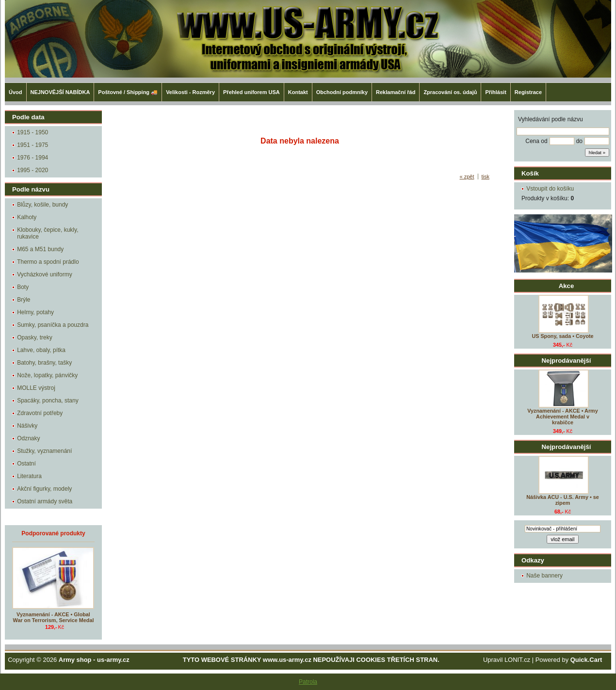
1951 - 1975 (32, 145)
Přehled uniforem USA (251, 92)
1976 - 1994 (32, 158)
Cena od (536, 141)
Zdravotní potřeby (40, 413)
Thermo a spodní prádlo (48, 262)
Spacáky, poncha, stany (48, 401)
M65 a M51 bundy (40, 249)
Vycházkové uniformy (45, 274)
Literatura (29, 476)
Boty (23, 287)
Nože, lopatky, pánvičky (47, 375)
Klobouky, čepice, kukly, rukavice (48, 233)
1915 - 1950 (32, 132)
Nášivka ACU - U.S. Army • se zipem (562, 500)
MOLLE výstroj (36, 388)
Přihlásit (495, 92)
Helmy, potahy (35, 312)
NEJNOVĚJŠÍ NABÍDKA (60, 92)
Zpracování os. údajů (450, 92)
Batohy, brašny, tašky (44, 363)
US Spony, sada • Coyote (562, 336)
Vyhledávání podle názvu (551, 119)
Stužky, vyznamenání (44, 451)
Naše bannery (544, 576)
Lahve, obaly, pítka (41, 350)
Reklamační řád (396, 92)
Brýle (24, 300)
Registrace (528, 92)
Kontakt (298, 92)
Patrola (308, 682)
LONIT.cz (517, 660)
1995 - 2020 (32, 170)
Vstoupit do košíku (550, 189)
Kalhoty (27, 217)
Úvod (16, 92)
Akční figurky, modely (44, 489)
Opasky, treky (34, 337)
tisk (486, 177)
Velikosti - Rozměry (190, 92)
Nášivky (27, 426)
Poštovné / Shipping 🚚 (128, 92)
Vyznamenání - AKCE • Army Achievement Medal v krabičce (562, 417)
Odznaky (28, 438)
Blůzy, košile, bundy (42, 205)
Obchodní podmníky (342, 92)
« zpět (467, 177)
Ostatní (26, 464)
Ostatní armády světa (45, 501)
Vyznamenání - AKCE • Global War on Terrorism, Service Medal (54, 617)
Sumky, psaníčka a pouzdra (53, 325)
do (579, 141)
